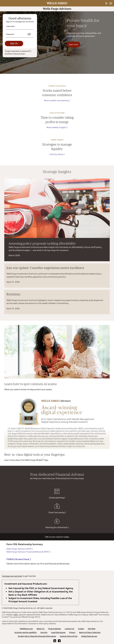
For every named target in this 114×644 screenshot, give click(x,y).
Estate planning (57, 494)
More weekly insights (57, 127)
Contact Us (69, 629)
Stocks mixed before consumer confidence (57, 93)
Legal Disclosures (58, 632)
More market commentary (57, 100)
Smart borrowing (57, 509)
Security (44, 632)
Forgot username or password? (18, 51)
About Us (41, 629)
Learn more (73, 44)
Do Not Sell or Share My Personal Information (37, 636)
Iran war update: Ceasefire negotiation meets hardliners (45, 268)
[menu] (111, 3)
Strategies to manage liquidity (57, 147)
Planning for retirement (57, 523)
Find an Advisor (55, 629)
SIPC (16, 615)
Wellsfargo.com (26, 629)
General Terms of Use (69, 636)
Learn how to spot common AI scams (31, 384)
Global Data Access (89, 636)
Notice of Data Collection (90, 632)
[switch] (29, 34)
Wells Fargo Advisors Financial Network (28, 552)
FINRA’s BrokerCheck (19, 559)
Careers (81, 629)
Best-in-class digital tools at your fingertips (34, 454)
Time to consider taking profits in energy (57, 120)
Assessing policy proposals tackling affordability (42, 243)
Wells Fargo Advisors (20, 549)
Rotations (13, 294)
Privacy (72, 632)
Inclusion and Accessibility (26, 632)
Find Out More (57, 154)
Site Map (92, 629)
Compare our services (12, 576)
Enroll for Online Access (15, 54)
